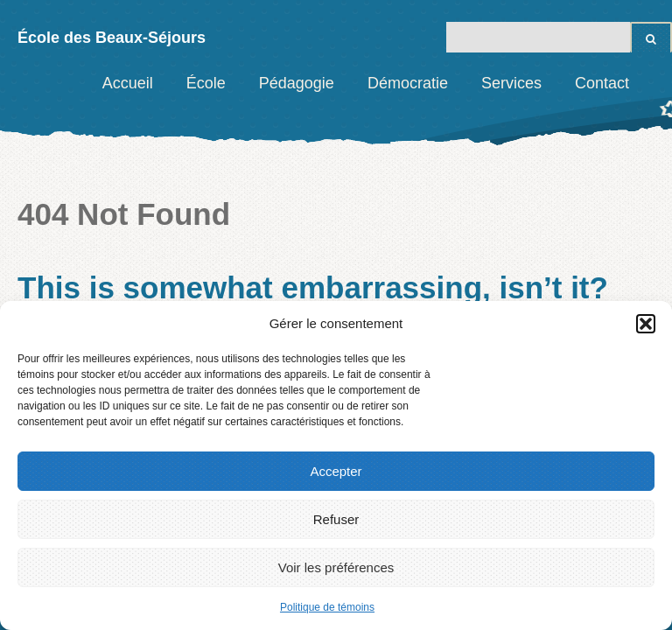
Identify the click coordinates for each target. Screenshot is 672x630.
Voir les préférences (336, 567)
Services (511, 83)
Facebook (659, 83)
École (206, 83)
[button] (646, 324)
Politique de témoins (327, 607)
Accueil (128, 83)
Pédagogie (297, 83)
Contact (602, 83)
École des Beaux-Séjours (112, 38)
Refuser (336, 519)
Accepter (336, 471)
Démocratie (408, 83)
